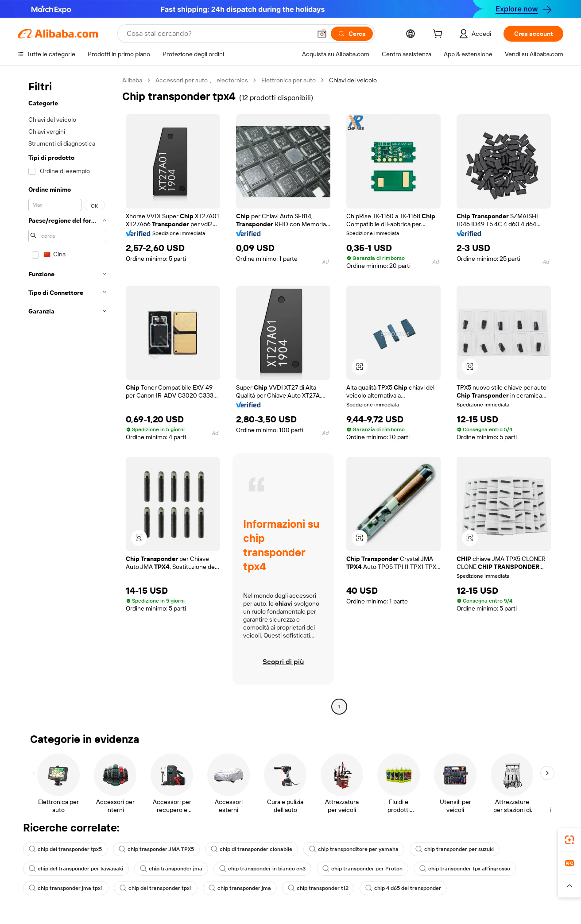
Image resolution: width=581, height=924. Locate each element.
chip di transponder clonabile (252, 849)
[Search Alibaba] (218, 34)
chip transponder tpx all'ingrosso (465, 869)
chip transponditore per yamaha (354, 849)
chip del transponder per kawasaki (76, 869)
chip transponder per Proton (362, 869)
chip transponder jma (171, 869)
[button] (322, 34)
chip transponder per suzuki (455, 849)
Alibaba (132, 80)
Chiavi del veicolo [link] (353, 80)
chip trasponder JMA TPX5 (156, 849)
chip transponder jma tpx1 (66, 888)
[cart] (439, 35)
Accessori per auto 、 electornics (202, 80)
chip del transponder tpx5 (65, 849)
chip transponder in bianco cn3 (262, 869)
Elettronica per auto (289, 80)
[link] (569, 840)
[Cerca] (352, 34)
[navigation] (67, 394)
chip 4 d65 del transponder (403, 888)
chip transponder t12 (318, 888)
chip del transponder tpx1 (156, 888)
